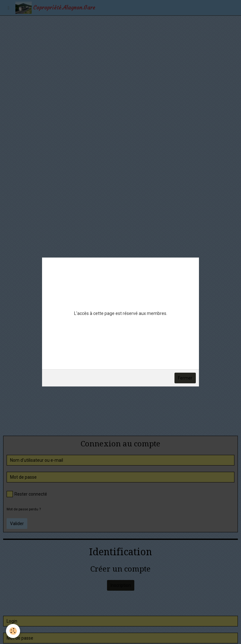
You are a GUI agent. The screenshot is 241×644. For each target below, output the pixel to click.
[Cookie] (13, 631)
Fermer (185, 378)
